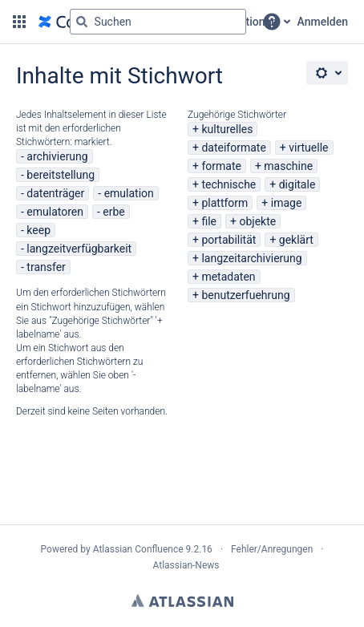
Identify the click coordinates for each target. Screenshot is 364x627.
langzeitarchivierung (251, 258)
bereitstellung (61, 175)
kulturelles (227, 129)
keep (38, 230)
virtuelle (308, 148)
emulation (129, 193)
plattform (224, 203)
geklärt (296, 240)
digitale (297, 184)
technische (229, 184)
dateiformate (233, 148)
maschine (288, 166)
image (287, 203)
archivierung (57, 156)
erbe (113, 212)
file (209, 221)
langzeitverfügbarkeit (79, 249)
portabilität (229, 240)
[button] (19, 22)
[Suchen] (82, 22)
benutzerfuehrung (245, 295)
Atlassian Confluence (138, 549)
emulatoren (55, 212)
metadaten (228, 277)
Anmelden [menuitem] (323, 22)
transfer (46, 267)
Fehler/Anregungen (272, 549)
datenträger (55, 193)
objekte (257, 221)
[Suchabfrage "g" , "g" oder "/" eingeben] (158, 22)
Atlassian (182, 601)
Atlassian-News (186, 565)
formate (221, 166)
